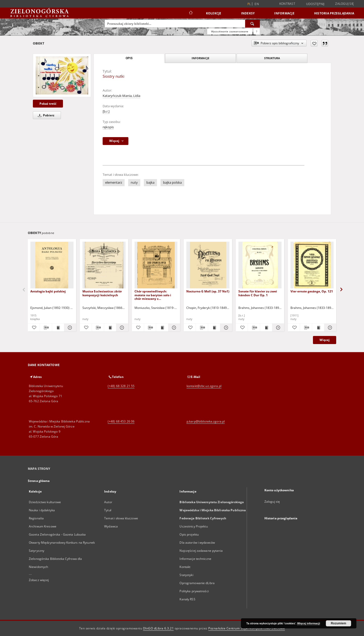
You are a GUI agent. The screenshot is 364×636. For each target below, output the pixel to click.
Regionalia (36, 518)
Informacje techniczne (195, 559)
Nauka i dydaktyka (42, 510)
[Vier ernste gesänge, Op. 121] (312, 265)
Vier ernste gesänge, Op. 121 (312, 291)
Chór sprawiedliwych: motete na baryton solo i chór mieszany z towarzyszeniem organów (154, 295)
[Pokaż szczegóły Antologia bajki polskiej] (69, 328)
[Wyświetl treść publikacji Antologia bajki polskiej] (58, 328)
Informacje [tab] (200, 58)
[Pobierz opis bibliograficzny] (46, 328)
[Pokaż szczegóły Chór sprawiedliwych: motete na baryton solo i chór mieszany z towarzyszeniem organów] (174, 328)
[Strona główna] (190, 13)
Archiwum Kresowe (43, 526)
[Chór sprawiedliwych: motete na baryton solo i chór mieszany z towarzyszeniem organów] (156, 265)
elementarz (114, 183)
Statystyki (186, 575)
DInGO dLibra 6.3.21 (158, 628)
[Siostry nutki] (62, 75)
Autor (108, 502)
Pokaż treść (48, 104)
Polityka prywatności (194, 591)
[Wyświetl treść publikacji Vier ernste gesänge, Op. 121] (318, 328)
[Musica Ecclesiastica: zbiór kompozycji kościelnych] (104, 265)
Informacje (284, 13)
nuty (134, 183)
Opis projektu (189, 534)
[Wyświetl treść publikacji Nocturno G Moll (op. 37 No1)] (214, 328)
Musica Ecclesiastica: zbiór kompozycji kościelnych (102, 293)
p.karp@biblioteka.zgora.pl (206, 421)
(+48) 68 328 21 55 (121, 386)
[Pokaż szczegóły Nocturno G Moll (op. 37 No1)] (225, 328)
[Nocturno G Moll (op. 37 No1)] (208, 265)
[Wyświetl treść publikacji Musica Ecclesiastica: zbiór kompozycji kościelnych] (110, 328)
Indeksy (248, 13)
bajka (150, 183)
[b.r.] (106, 111)
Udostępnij (315, 4)
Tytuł (108, 510)
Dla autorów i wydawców (197, 543)
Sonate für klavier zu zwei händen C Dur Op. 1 (258, 293)
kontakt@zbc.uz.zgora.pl (204, 386)
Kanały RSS (187, 599)
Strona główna (39, 481)
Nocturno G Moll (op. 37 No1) (208, 291)
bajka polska (172, 183)
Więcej (325, 340)
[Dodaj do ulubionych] (314, 43)
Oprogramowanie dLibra (197, 583)
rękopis (108, 127)
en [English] (257, 4)
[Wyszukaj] (253, 24)
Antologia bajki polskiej (48, 291)
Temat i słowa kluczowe (121, 518)
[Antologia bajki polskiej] (52, 265)
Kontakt (185, 567)
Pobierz (45, 115)
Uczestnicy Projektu (194, 526)
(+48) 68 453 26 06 (121, 421)
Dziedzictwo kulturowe (45, 502)
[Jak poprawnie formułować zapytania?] (257, 31)
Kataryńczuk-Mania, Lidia (121, 96)
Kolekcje (214, 13)
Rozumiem (339, 623)
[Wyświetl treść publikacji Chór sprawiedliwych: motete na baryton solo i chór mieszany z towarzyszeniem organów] (162, 328)
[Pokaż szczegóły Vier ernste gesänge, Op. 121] (329, 328)
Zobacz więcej (39, 580)
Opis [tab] (129, 58)
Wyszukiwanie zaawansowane (230, 31)
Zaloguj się (345, 4)
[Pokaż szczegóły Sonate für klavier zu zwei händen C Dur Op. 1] (277, 328)
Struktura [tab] (272, 58)
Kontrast (287, 4)
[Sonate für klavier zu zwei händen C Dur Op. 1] (260, 265)
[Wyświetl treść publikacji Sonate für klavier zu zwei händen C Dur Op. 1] (266, 328)
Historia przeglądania (334, 13)
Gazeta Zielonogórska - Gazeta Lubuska (57, 534)
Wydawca (111, 526)
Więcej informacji (309, 623)
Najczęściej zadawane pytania (201, 551)
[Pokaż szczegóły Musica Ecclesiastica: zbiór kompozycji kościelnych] (121, 328)
